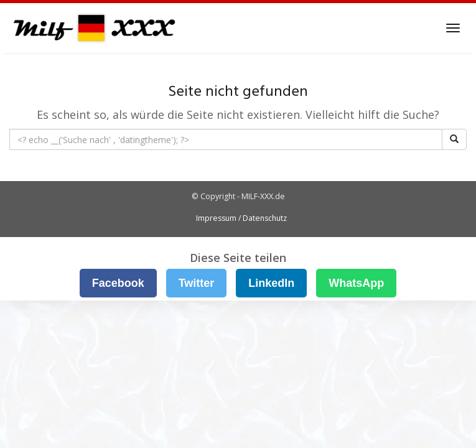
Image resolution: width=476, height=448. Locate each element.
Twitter (197, 283)
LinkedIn (271, 283)
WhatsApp (356, 283)
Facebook (118, 283)
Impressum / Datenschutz (241, 218)
